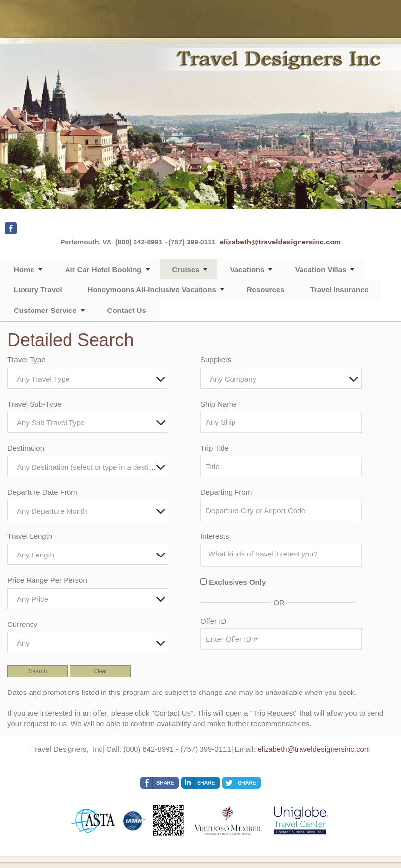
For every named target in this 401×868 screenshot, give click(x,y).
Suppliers (216, 360)
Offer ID (213, 621)
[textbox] (90, 379)
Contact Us (127, 310)
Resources (266, 290)
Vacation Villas (321, 269)
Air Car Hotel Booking (103, 269)
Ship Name (219, 404)
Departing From (226, 492)
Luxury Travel (38, 290)
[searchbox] (284, 554)
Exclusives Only (237, 582)
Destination (26, 448)
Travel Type (27, 360)
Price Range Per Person (47, 580)
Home (24, 269)
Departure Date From (42, 492)
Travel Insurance (339, 290)
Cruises (186, 269)
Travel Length (30, 536)
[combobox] (88, 378)
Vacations (247, 269)
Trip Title (215, 448)
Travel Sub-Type (34, 404)
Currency (22, 624)
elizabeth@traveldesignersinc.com (280, 242)
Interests (215, 536)
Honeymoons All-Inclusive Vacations (152, 290)
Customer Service (45, 310)
